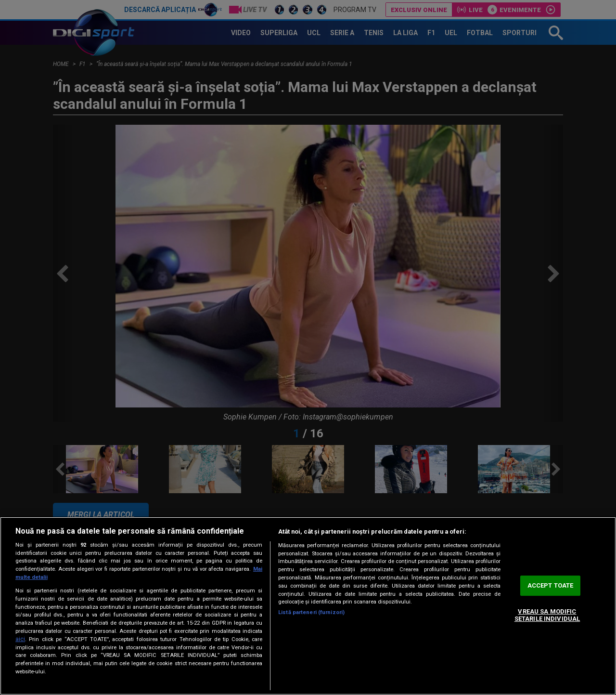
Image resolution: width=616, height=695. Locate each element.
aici (20, 639)
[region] (308, 606)
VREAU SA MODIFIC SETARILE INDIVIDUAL (547, 615)
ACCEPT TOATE (551, 585)
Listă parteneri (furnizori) (311, 612)
